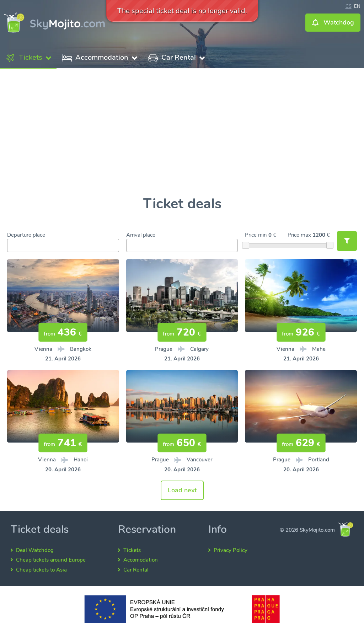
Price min (256, 235)
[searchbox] (11, 246)
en (357, 6)
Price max (299, 235)
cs (349, 6)
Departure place (26, 235)
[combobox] (63, 245)
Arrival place (141, 235)
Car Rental (136, 570)
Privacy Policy (231, 550)
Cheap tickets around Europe (51, 560)
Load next (182, 490)
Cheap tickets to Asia (41, 570)
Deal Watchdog (35, 550)
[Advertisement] (182, 133)
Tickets (132, 550)
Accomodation (141, 560)
